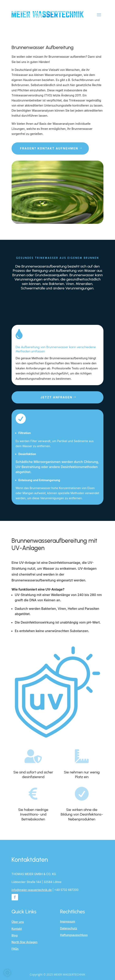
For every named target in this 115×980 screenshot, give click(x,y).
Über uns (18, 922)
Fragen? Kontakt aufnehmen (49, 148)
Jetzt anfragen (56, 397)
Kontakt (17, 929)
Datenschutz (69, 928)
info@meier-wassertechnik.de (32, 890)
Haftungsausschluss (74, 935)
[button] (7, 973)
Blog (15, 935)
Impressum (68, 921)
